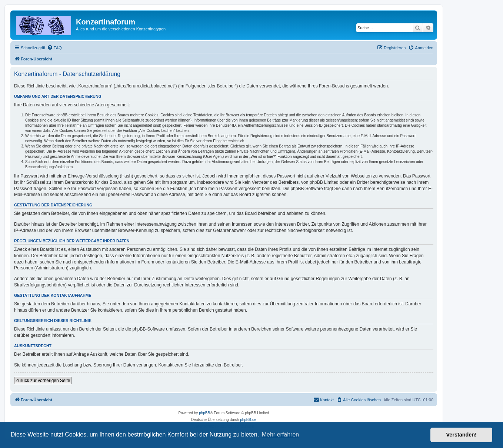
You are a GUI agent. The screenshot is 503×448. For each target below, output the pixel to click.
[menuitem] (54, 48)
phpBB (204, 413)
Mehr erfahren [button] (281, 434)
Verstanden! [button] (462, 435)
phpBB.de (248, 420)
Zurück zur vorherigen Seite (43, 381)
